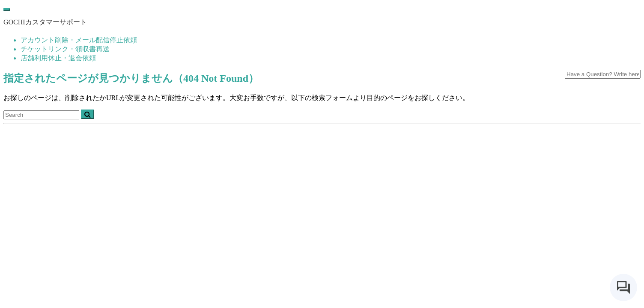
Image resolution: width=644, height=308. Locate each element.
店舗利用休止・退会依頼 (58, 58)
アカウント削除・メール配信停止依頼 (79, 40)
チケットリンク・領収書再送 (65, 49)
